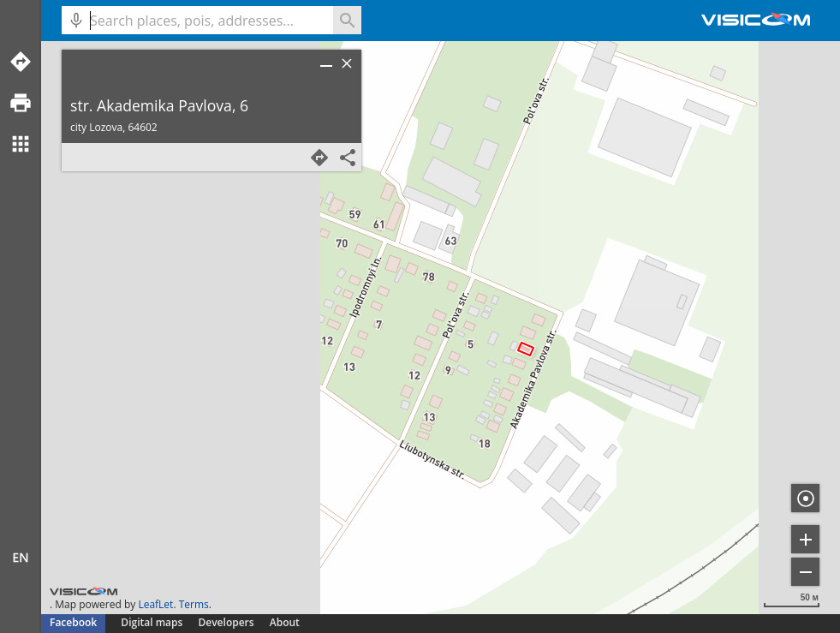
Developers (226, 622)
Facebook (73, 622)
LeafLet (155, 604)
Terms (194, 604)
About (285, 622)
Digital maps (153, 622)
